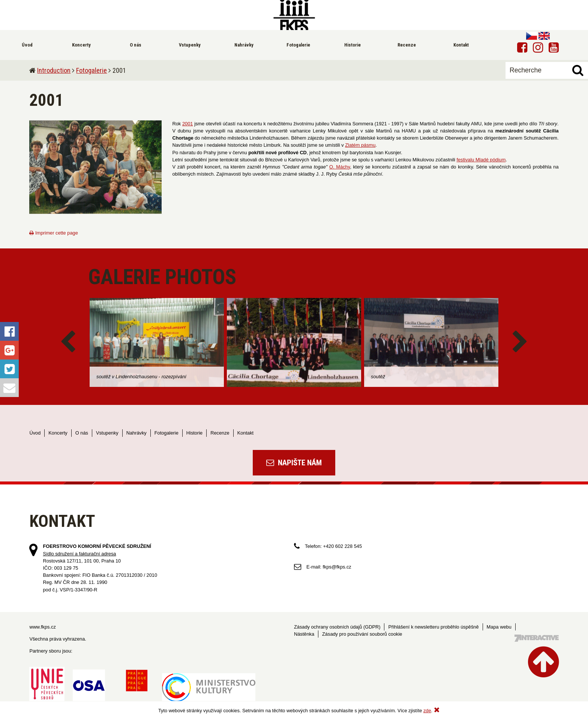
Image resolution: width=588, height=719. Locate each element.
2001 (187, 124)
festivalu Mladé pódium (481, 160)
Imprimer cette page (53, 233)
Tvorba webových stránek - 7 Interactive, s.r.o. (537, 638)
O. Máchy (340, 167)
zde (427, 711)
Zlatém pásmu (360, 145)
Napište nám (294, 463)
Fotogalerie (91, 70)
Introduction (54, 70)
